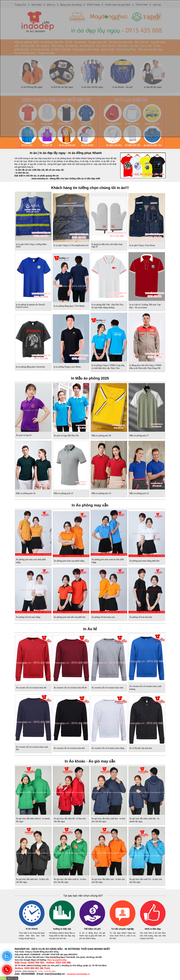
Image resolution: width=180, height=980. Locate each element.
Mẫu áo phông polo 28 (101, 436)
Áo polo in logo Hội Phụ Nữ (66, 436)
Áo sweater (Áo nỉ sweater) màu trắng (108, 748)
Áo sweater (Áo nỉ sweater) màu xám (107, 688)
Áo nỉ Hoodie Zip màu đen (141, 748)
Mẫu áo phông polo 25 (63, 493)
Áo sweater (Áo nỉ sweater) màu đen (69, 748)
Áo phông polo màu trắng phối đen (144, 561)
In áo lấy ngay (50, 971)
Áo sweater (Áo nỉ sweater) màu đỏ (31, 688)
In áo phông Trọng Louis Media (67, 367)
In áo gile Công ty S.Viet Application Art (71, 245)
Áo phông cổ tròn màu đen (141, 617)
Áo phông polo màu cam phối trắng (69, 561)
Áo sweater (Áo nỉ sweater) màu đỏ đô (70, 688)
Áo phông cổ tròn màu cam (103, 617)
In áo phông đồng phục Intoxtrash (30, 367)
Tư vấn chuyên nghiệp (123, 929)
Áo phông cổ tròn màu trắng (28, 617)
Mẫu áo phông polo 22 (139, 493)
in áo (41, 971)
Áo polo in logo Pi (24, 435)
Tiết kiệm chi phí (92, 929)
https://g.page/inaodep (57, 960)
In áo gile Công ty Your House (142, 245)
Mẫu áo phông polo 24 (101, 493)
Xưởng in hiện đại (62, 929)
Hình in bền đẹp (153, 929)
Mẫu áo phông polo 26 (26, 493)
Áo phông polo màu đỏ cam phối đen (70, 617)
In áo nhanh (32, 929)
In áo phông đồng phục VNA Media (69, 306)
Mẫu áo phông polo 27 (139, 436)
